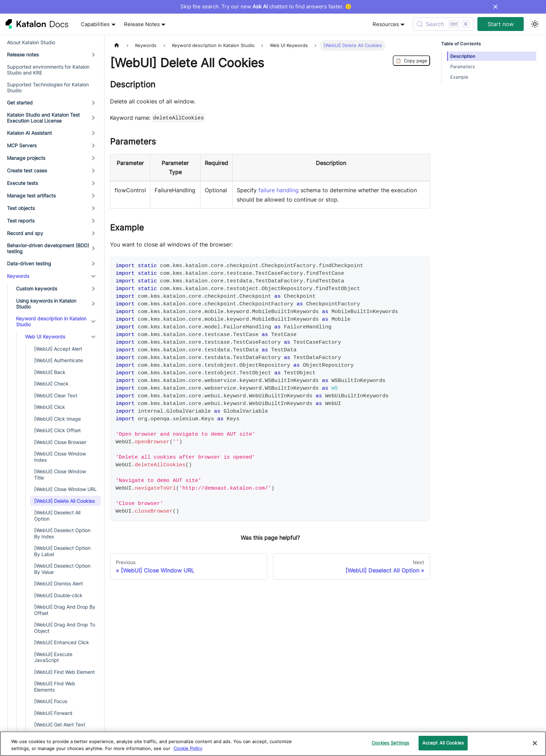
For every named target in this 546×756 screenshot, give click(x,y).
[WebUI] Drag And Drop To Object (65, 628)
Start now (501, 24)
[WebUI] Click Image (57, 419)
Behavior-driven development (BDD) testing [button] (48, 248)
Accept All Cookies (443, 743)
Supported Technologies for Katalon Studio (48, 88)
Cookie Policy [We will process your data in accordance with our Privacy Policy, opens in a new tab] (188, 748)
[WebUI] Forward (53, 713)
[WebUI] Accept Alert (58, 349)
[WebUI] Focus (51, 701)
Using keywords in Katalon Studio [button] (46, 304)
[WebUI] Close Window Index (60, 457)
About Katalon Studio (31, 42)
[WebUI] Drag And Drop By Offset (65, 610)
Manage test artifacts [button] (31, 196)
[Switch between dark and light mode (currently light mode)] (535, 24)
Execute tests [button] (22, 183)
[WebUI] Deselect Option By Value (62, 569)
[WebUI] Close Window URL (65, 489)
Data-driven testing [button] (29, 263)
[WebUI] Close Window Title (60, 474)
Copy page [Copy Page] (411, 61)
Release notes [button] (23, 54)
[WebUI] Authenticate (58, 360)
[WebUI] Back (50, 372)
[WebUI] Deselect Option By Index (62, 533)
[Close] (535, 743)
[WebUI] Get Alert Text (60, 724)
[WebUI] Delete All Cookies (64, 501)
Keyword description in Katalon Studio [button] (51, 322)
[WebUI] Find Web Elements (55, 687)
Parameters (463, 67)
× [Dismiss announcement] (495, 7)
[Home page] (117, 45)
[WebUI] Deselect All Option (57, 516)
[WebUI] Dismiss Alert (58, 583)
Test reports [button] (21, 221)
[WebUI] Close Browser (60, 442)
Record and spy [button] (25, 233)
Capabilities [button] (95, 24)
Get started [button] (20, 103)
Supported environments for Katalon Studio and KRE (48, 70)
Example (459, 77)
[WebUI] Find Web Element (64, 672)
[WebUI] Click (50, 407)
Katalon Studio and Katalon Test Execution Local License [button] (43, 118)
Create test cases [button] (27, 170)
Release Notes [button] (142, 24)
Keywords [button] (18, 276)
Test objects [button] (21, 208)
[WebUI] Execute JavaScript (53, 657)
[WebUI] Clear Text (56, 395)
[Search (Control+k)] (443, 24)
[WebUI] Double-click (58, 595)
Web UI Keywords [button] (45, 337)
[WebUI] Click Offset (57, 430)
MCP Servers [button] (22, 145)
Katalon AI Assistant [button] (29, 133)
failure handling (279, 190)
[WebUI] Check (51, 384)
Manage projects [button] (26, 158)
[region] (273, 744)
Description (463, 56)
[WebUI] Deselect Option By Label (62, 551)
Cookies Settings (390, 743)
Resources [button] (386, 24)
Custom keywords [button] (37, 289)
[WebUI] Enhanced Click (62, 642)
